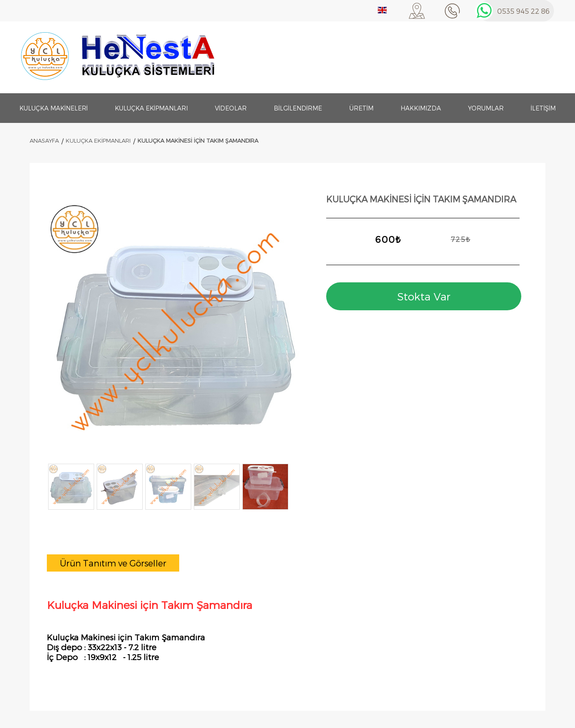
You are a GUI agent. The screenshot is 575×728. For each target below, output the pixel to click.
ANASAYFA (44, 141)
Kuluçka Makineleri (54, 108)
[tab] (113, 563)
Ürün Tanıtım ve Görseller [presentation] (113, 563)
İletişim (543, 108)
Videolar (231, 108)
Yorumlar (486, 108)
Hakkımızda (421, 108)
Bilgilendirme (298, 108)
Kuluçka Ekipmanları (151, 108)
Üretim (361, 108)
